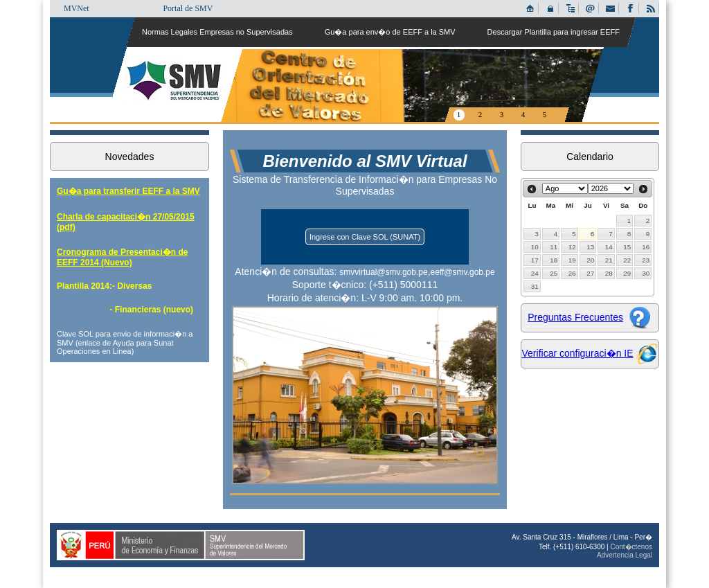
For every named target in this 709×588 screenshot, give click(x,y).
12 (572, 247)
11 (554, 247)
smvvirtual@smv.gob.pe (383, 272)
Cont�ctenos (631, 547)
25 (554, 273)
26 (572, 273)
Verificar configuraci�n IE (578, 353)
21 (609, 260)
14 (609, 247)
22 (627, 260)
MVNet (77, 8)
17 (535, 260)
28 (609, 273)
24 (535, 273)
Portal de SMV (188, 8)
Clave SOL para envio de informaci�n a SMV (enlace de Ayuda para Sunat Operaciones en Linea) (125, 342)
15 (627, 247)
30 (646, 273)
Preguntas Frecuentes (575, 317)
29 (627, 273)
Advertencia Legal (625, 555)
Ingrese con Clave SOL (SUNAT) (365, 237)
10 (535, 247)
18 (554, 260)
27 (590, 273)
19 (572, 260)
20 (590, 260)
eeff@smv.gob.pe (463, 272)
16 (646, 247)
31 (535, 286)
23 (646, 260)
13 (590, 247)
